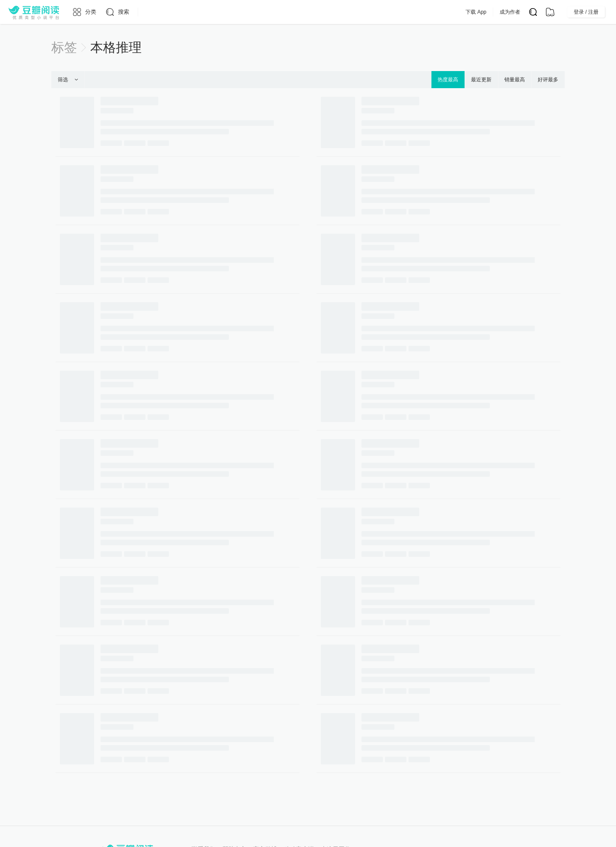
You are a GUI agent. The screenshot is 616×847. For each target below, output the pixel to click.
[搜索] (117, 12)
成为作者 (527, 12)
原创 (273, 12)
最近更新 (481, 80)
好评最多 (548, 80)
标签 (64, 47)
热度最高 (448, 80)
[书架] (550, 12)
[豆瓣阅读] (34, 12)
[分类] (84, 12)
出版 (326, 12)
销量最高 (515, 80)
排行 (299, 12)
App (376, 12)
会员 (351, 12)
